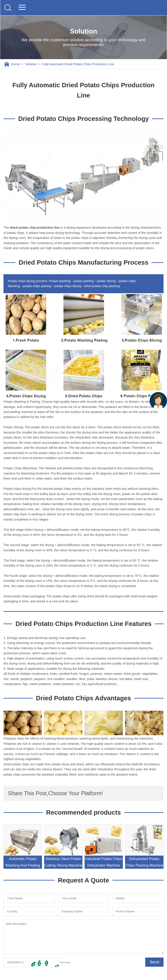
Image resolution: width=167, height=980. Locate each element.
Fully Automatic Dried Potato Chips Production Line (78, 64)
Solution (31, 64)
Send (154, 962)
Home (15, 64)
